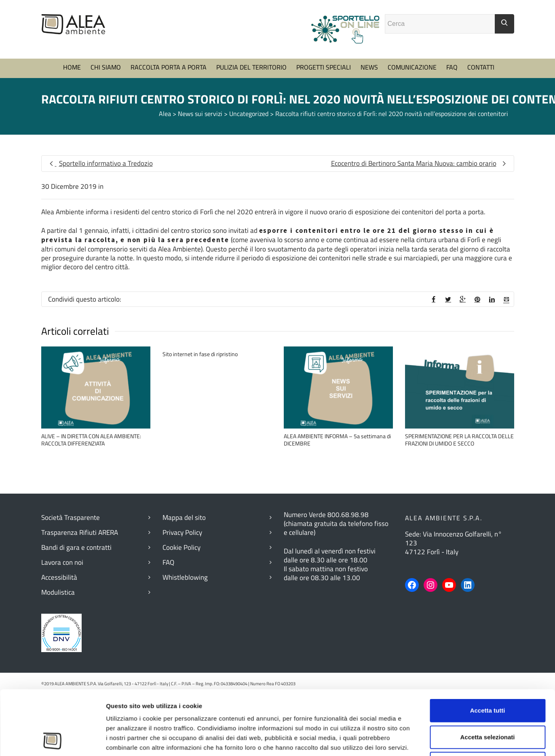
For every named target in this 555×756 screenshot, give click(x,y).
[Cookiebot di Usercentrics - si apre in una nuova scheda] (52, 657)
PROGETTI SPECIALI (324, 87)
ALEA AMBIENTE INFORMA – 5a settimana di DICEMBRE (337, 460)
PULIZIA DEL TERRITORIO (251, 87)
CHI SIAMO (106, 87)
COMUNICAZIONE (412, 87)
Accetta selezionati (487, 579)
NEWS (369, 87)
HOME (72, 87)
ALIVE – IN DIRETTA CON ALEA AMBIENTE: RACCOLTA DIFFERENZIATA (91, 460)
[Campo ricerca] (440, 44)
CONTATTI (481, 87)
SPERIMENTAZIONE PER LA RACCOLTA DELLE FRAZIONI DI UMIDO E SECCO (459, 460)
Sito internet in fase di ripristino (200, 374)
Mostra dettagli (444, 656)
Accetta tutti (488, 553)
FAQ (452, 87)
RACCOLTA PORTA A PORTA (169, 87)
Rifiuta (488, 606)
